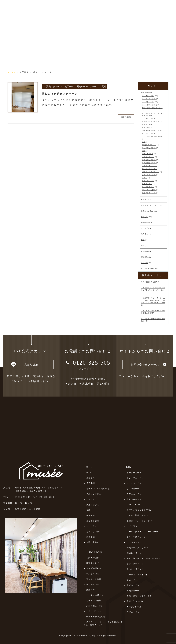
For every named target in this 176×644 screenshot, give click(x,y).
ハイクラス (132, 526)
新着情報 (145, 223)
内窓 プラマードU (135, 601)
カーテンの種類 (94, 601)
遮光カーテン (147, 127)
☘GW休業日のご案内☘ (150, 282)
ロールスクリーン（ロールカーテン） (145, 532)
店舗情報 (69, 6)
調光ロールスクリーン (88, 87)
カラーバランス (94, 611)
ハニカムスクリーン (150, 134)
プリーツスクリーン (150, 119)
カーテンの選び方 (95, 595)
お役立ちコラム (147, 211)
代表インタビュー (95, 494)
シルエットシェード (150, 166)
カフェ (145, 178)
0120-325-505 (23, 497)
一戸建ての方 (93, 574)
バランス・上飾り (149, 190)
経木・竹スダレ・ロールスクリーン (144, 558)
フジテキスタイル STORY (152, 136)
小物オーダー (147, 184)
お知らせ (145, 217)
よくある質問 (93, 521)
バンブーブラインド (150, 169)
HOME (12, 72)
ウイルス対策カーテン (137, 516)
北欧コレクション (149, 193)
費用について (93, 505)
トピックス (92, 526)
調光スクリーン (134, 553)
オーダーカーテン (149, 99)
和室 (143, 240)
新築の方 (91, 590)
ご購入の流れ (93, 558)
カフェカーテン (134, 494)
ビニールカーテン (149, 175)
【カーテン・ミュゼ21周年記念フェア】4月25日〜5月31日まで (153, 290)
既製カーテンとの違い (97, 617)
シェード (145, 124)
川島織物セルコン (149, 163)
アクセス (91, 499)
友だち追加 (31, 365)
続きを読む (126, 117)
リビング (145, 228)
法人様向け (145, 234)
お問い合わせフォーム (145, 365)
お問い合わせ (93, 542)
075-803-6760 (46, 497)
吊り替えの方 (93, 584)
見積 (88, 510)
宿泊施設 (145, 257)
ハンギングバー (148, 187)
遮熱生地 (145, 251)
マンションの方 (94, 579)
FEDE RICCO (147, 154)
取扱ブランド (93, 563)
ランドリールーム (148, 269)
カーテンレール (148, 102)
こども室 (145, 263)
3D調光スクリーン (53, 87)
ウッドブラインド (149, 148)
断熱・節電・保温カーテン (152, 108)
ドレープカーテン (149, 105)
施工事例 (24, 72)
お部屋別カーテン (95, 606)
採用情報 (91, 516)
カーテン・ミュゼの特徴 (98, 489)
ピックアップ (146, 199)
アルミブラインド (149, 160)
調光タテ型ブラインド (151, 130)
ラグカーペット (148, 157)
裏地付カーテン (134, 591)
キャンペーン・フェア (150, 205)
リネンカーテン (148, 181)
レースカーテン (148, 96)
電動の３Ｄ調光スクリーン (60, 94)
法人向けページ (146, 7)
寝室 (143, 246)
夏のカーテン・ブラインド (139, 521)
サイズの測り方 (94, 568)
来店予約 (88, 6)
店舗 (144, 142)
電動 (104, 87)
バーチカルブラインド (151, 121)
